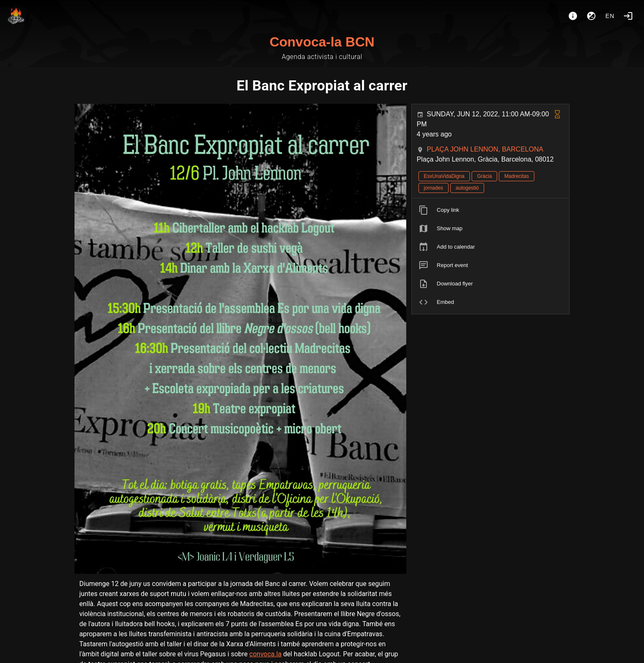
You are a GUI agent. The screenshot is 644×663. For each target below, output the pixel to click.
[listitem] (491, 210)
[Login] (628, 16)
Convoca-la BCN (322, 42)
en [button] (610, 16)
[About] (573, 16)
